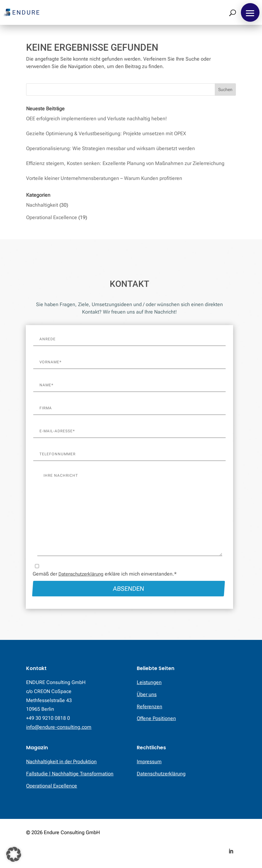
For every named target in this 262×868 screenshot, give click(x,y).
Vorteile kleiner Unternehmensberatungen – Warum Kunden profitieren (104, 178)
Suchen (225, 90)
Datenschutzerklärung (81, 574)
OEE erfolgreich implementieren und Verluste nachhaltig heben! (97, 119)
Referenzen (149, 707)
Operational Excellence (52, 217)
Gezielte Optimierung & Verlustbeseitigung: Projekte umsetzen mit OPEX (106, 133)
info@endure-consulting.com (59, 727)
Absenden (128, 589)
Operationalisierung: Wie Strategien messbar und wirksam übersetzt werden (110, 148)
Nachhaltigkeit (42, 205)
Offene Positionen (156, 718)
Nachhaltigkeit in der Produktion (61, 762)
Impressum (149, 762)
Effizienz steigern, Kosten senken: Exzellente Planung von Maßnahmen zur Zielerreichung (125, 163)
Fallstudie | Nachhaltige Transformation (70, 774)
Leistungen (149, 682)
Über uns (147, 694)
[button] (250, 12)
